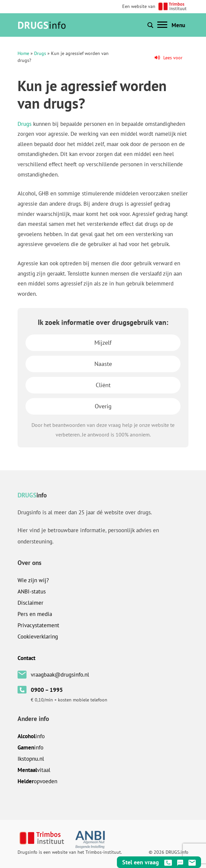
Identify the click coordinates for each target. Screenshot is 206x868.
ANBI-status (32, 591)
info (31, 736)
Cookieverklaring (38, 637)
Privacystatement (38, 625)
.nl (31, 759)
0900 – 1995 (47, 690)
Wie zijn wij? (33, 580)
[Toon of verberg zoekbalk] (150, 25)
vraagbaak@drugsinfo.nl (60, 675)
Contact (26, 658)
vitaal (34, 770)
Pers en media (35, 614)
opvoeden (37, 781)
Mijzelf (103, 343)
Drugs (40, 53)
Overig (103, 406)
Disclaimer (30, 603)
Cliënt (103, 385)
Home (23, 53)
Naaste (103, 364)
